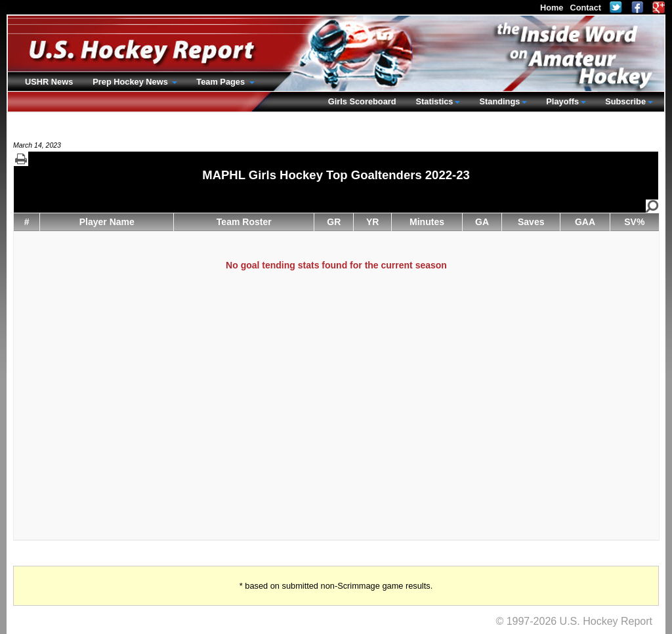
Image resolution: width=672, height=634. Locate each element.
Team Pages (221, 82)
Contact (585, 8)
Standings (499, 101)
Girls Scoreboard (362, 101)
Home (552, 8)
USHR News (49, 82)
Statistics (435, 101)
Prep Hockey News (131, 82)
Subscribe (625, 101)
